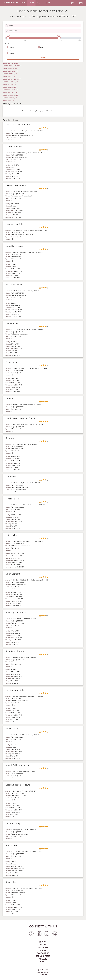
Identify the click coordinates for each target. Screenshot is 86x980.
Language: (9, 50)
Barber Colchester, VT (11, 71)
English (11, 53)
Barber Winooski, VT (10, 68)
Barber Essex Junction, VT (12, 79)
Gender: (8, 44)
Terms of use (43, 956)
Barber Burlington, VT (10, 63)
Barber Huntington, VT (11, 84)
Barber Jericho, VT (9, 87)
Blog (39, 3)
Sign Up (81, 3)
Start (43, 950)
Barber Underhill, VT (10, 98)
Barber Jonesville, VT (10, 90)
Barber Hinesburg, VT (10, 82)
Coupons (47, 3)
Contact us (43, 953)
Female (11, 47)
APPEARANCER (11, 3)
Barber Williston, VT (10, 101)
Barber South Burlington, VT (13, 66)
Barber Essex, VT (9, 76)
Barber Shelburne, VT (10, 95)
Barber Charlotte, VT (10, 74)
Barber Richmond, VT (10, 93)
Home (24, 3)
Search (31, 3)
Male (42, 47)
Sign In (72, 3)
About (43, 962)
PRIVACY (43, 959)
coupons (43, 948)
